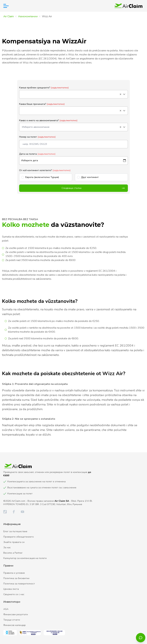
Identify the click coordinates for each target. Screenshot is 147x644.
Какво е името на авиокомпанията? (48, 120)
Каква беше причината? (42, 104)
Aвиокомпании (28, 16)
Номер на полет (37, 137)
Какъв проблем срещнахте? (44, 88)
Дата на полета (37, 154)
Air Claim (9, 16)
